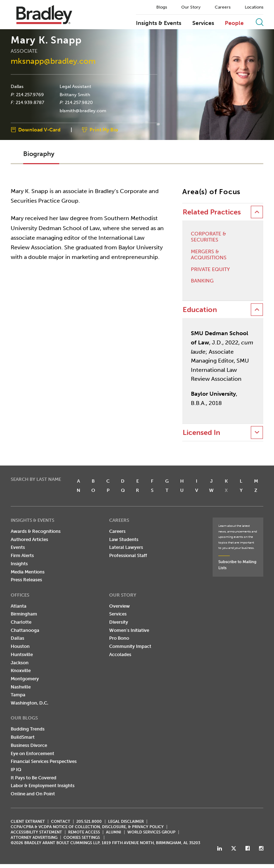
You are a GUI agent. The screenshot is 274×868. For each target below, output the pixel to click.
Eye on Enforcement (32, 753)
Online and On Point (33, 794)
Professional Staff (128, 555)
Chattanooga (25, 630)
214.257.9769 (30, 94)
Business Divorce (29, 745)
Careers (223, 7)
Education (200, 310)
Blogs (162, 7)
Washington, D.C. (29, 703)
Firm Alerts (22, 555)
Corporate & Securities (209, 237)
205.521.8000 (89, 822)
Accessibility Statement (36, 832)
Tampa (18, 695)
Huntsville (22, 654)
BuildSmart (23, 737)
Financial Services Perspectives (44, 761)
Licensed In (201, 433)
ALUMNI (113, 832)
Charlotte (21, 622)
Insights (19, 564)
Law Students (124, 539)
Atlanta (19, 606)
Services (203, 23)
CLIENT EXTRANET (28, 822)
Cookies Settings (82, 838)
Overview (120, 606)
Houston (20, 646)
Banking (202, 281)
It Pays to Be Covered (34, 778)
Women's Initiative (129, 630)
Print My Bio (104, 130)
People (234, 23)
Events (18, 548)
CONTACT (61, 822)
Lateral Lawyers (126, 548)
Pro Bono (119, 638)
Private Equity (210, 270)
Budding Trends (28, 729)
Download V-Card (39, 130)
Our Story (191, 7)
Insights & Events (159, 23)
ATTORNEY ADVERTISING (34, 838)
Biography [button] (39, 154)
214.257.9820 (79, 103)
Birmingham (24, 614)
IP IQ (16, 770)
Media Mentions (28, 572)
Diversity (119, 622)
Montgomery (25, 679)
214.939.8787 (30, 103)
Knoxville (21, 671)
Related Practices (212, 212)
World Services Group (151, 832)
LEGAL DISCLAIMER (126, 822)
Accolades (120, 654)
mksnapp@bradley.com (53, 61)
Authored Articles (29, 539)
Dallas (17, 87)
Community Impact (130, 646)
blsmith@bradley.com (83, 111)
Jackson (20, 663)
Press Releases (26, 580)
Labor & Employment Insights (43, 786)
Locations (254, 7)
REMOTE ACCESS (84, 832)
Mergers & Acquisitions (209, 255)
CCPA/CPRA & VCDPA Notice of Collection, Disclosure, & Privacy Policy (87, 827)
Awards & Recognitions (36, 531)
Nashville (21, 687)
